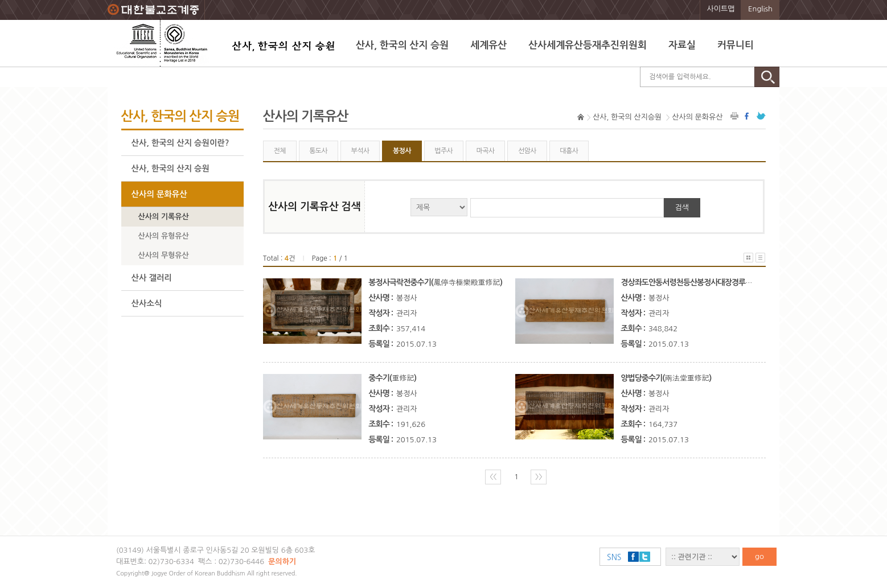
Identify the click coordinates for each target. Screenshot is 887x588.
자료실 (682, 45)
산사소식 (147, 303)
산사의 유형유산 (164, 236)
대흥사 (569, 151)
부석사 (360, 151)
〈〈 (493, 477)
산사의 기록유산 (164, 217)
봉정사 (402, 151)
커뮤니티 (736, 45)
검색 (682, 207)
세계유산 (488, 45)
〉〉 (539, 477)
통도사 (318, 151)
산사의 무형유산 (164, 255)
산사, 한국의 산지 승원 (402, 45)
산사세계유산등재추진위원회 (588, 45)
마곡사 (486, 151)
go (759, 556)
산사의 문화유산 (159, 194)
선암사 (527, 151)
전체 (279, 151)
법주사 (443, 151)
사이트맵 (721, 9)
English (760, 9)
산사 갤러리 (152, 278)
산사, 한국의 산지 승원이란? (180, 143)
